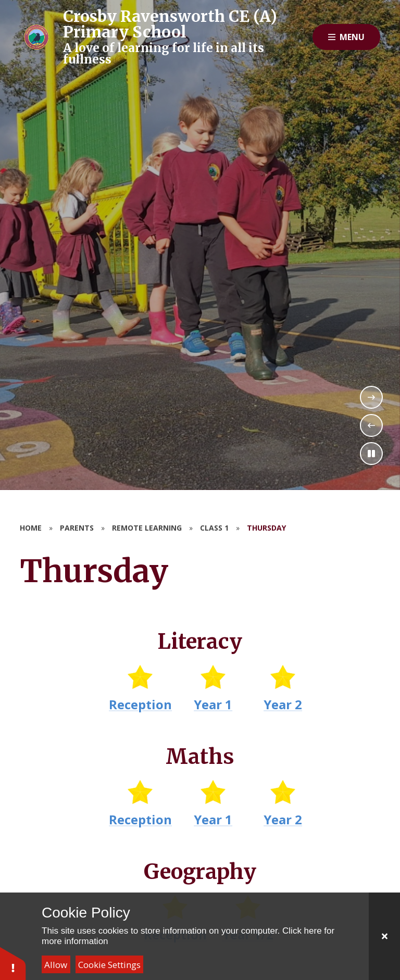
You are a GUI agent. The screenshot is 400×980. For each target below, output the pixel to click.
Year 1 (214, 704)
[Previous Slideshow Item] (371, 425)
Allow (56, 965)
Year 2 (283, 704)
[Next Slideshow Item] (371, 397)
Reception (141, 704)
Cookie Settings (109, 965)
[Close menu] (346, 37)
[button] (13, 963)
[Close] (384, 936)
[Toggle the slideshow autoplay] (371, 454)
